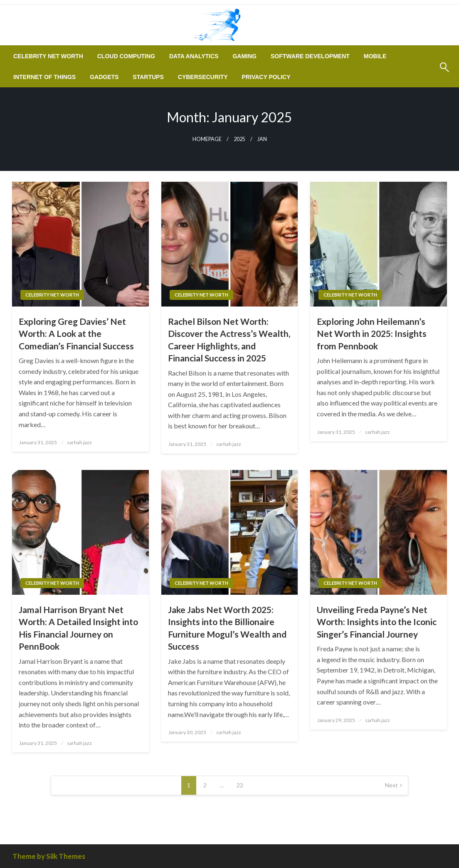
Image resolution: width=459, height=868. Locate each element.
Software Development (310, 56)
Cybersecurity (203, 77)
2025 (239, 139)
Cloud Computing (126, 56)
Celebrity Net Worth (48, 56)
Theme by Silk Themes (49, 856)
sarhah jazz (79, 442)
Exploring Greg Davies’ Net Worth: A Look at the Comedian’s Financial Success (76, 334)
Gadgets (104, 77)
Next (391, 785)
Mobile (375, 56)
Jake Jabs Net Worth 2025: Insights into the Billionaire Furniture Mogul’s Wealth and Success (227, 628)
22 (240, 785)
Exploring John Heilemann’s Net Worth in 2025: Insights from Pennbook (372, 334)
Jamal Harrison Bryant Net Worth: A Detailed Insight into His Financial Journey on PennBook (78, 628)
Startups (148, 77)
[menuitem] (48, 56)
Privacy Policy (266, 77)
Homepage (207, 139)
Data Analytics (194, 56)
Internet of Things (44, 77)
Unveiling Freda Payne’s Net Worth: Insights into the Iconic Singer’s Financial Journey (377, 622)
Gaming (244, 56)
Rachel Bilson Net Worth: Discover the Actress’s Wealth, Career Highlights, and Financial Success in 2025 (229, 340)
